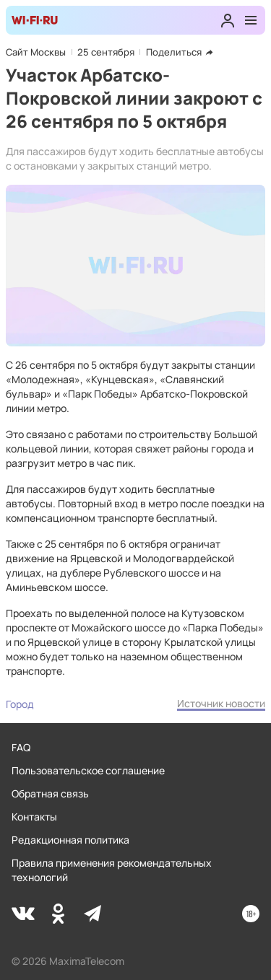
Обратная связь (50, 793)
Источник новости (221, 703)
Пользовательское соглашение (88, 770)
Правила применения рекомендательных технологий (112, 870)
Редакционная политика (70, 840)
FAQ (21, 747)
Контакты (34, 817)
